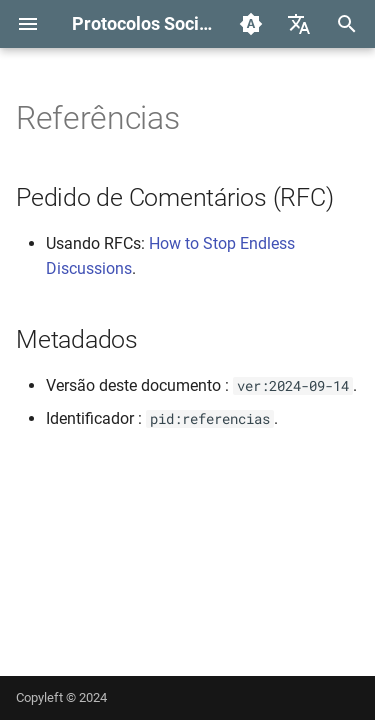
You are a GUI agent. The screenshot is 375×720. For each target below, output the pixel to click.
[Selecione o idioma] (299, 24)
